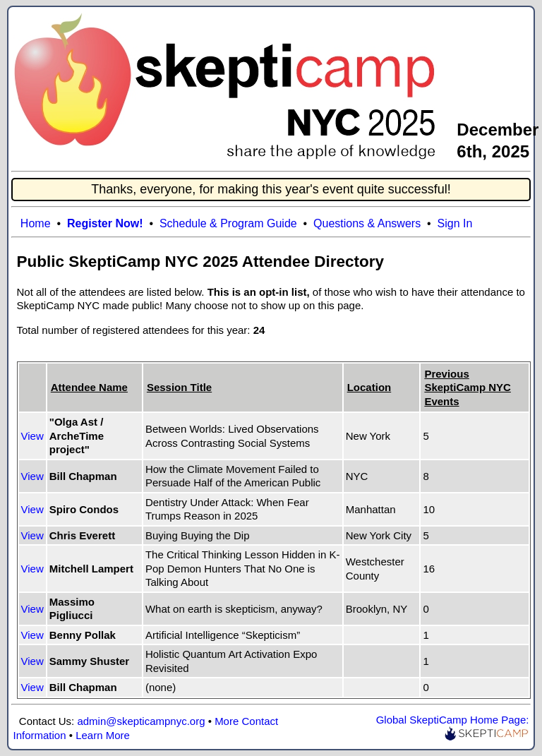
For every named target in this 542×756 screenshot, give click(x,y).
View (32, 436)
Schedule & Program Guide (228, 223)
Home (36, 223)
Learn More (103, 735)
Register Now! (105, 223)
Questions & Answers (367, 223)
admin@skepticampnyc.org (141, 721)
